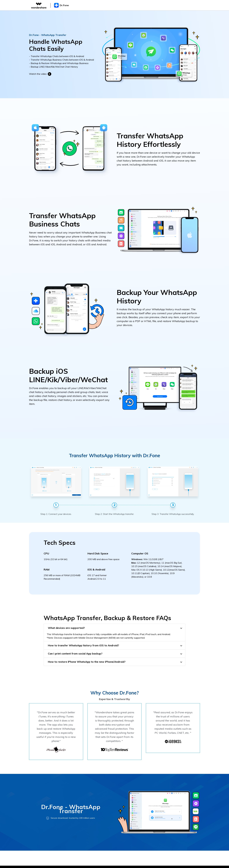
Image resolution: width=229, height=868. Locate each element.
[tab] (114, 628)
